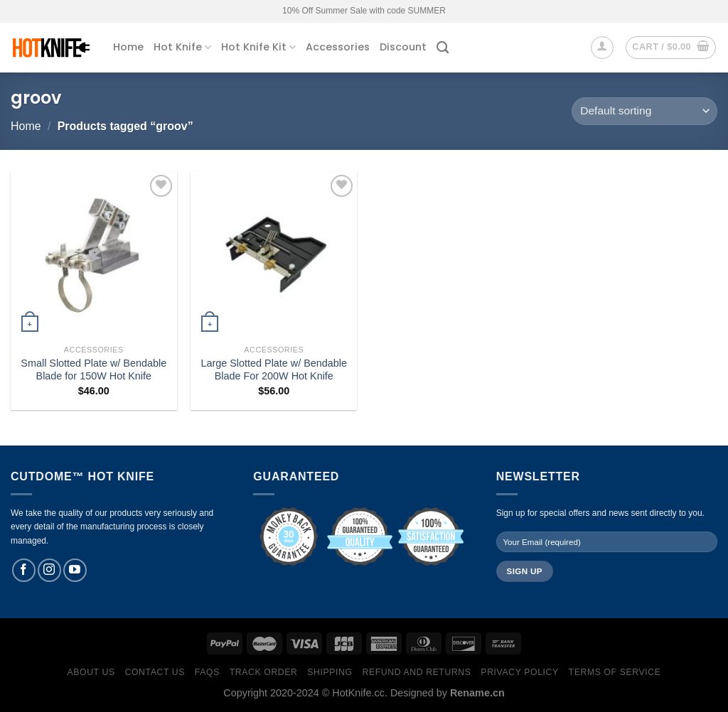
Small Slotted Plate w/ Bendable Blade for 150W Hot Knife (93, 370)
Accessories (338, 47)
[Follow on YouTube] (75, 570)
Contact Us (155, 672)
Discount (403, 47)
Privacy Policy (519, 672)
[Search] (443, 48)
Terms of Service (615, 672)
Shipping (330, 672)
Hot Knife (182, 47)
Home (128, 47)
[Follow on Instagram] (49, 570)
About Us (91, 672)
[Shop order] (644, 111)
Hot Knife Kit (258, 47)
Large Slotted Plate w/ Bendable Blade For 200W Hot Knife (274, 370)
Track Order (264, 672)
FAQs (207, 672)
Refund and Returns (416, 672)
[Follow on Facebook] (24, 570)
